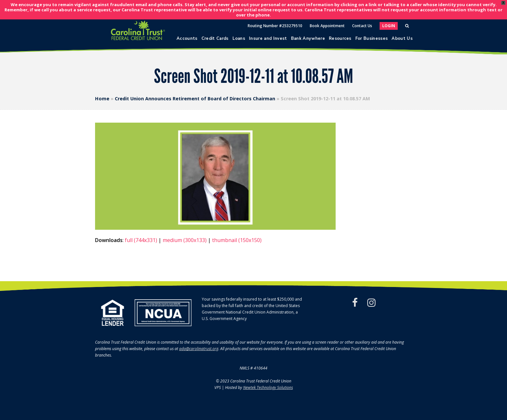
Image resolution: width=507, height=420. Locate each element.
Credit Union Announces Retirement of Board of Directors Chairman (195, 99)
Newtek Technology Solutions (268, 387)
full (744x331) (141, 240)
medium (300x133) (185, 240)
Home (102, 99)
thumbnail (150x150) (237, 240)
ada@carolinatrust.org (199, 349)
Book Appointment (327, 26)
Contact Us (362, 26)
